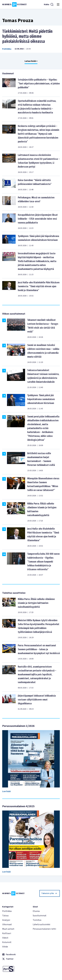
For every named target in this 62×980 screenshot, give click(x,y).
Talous (5, 916)
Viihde (5, 947)
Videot (5, 938)
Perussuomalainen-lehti (44, 929)
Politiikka (7, 49)
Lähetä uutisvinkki (41, 924)
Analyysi (6, 920)
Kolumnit (7, 942)
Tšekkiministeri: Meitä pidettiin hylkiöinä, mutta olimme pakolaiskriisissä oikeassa (27, 36)
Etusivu (36, 911)
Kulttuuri (7, 933)
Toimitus (37, 920)
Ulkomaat (7, 924)
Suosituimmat (40, 916)
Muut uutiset (8, 929)
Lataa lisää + (31, 61)
